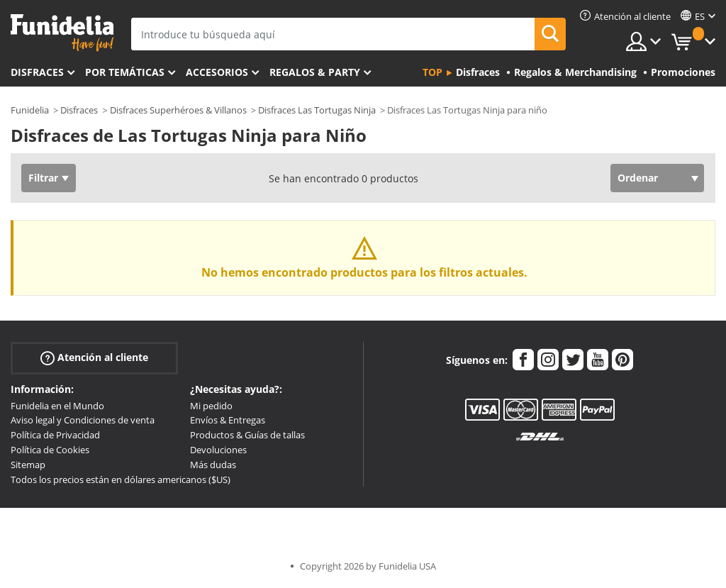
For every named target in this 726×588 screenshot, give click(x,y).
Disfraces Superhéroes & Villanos (178, 110)
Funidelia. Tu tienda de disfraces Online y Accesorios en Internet (62, 33)
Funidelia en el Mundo (57, 406)
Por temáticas (125, 72)
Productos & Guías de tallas (247, 435)
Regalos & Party (315, 72)
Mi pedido (211, 406)
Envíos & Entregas (228, 420)
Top (432, 72)
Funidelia (30, 110)
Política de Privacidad (55, 435)
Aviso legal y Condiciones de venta (83, 420)
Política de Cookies (50, 450)
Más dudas (213, 465)
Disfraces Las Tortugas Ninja (317, 110)
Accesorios (217, 72)
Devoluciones (218, 450)
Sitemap (28, 465)
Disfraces (37, 72)
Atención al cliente (94, 357)
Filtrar (43, 178)
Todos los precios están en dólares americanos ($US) (121, 479)
